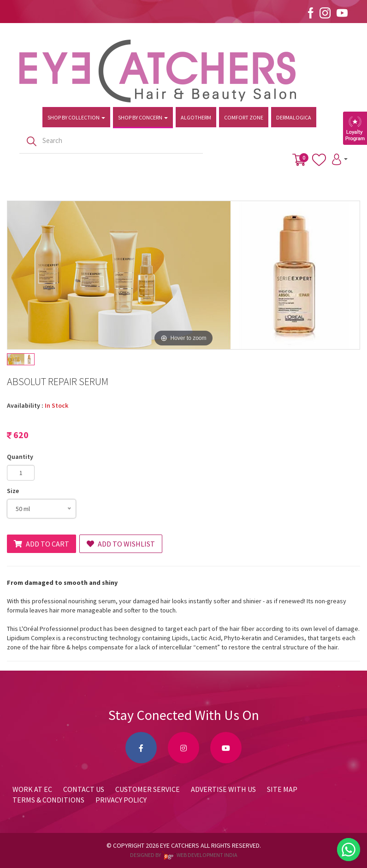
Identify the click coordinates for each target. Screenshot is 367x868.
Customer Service (148, 789)
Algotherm (196, 117)
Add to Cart (41, 544)
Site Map (282, 789)
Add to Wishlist (121, 544)
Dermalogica (294, 117)
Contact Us (84, 789)
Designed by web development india (184, 855)
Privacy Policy (121, 800)
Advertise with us (223, 789)
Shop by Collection (76, 117)
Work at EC (32, 789)
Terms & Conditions (48, 800)
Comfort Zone (244, 117)
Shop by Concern (143, 117)
